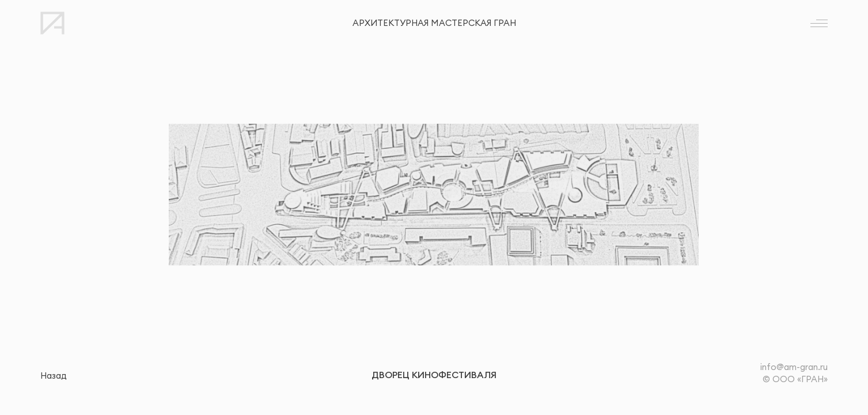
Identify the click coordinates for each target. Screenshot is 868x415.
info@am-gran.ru (794, 367)
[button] (267, 195)
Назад (54, 376)
